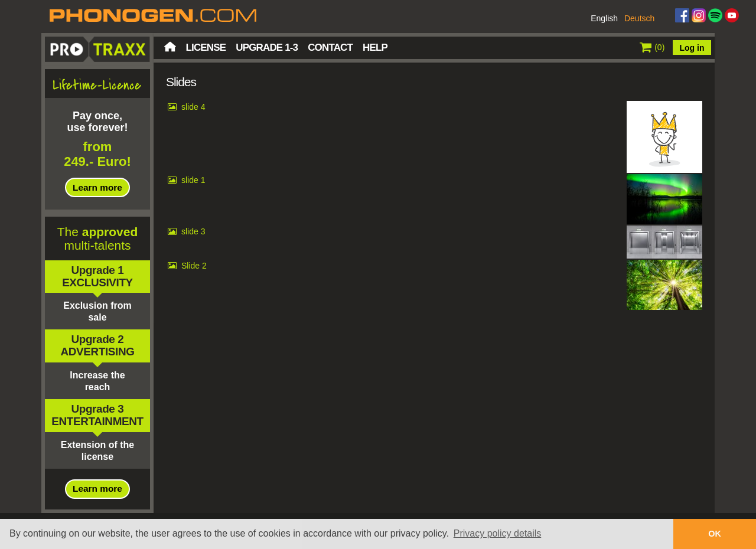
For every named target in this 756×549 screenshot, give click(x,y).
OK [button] (715, 534)
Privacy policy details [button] (498, 533)
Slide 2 (194, 266)
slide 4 (193, 107)
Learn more (97, 187)
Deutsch (639, 18)
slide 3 (193, 231)
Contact (330, 48)
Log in (692, 48)
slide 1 (193, 180)
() (652, 47)
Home (170, 47)
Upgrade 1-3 (267, 48)
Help (375, 48)
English (604, 18)
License (206, 48)
